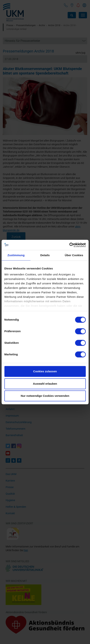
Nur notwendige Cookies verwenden (45, 396)
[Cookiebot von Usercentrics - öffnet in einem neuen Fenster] (69, 245)
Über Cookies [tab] (74, 255)
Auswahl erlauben (45, 384)
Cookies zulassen (45, 371)
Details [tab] (45, 255)
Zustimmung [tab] (16, 255)
